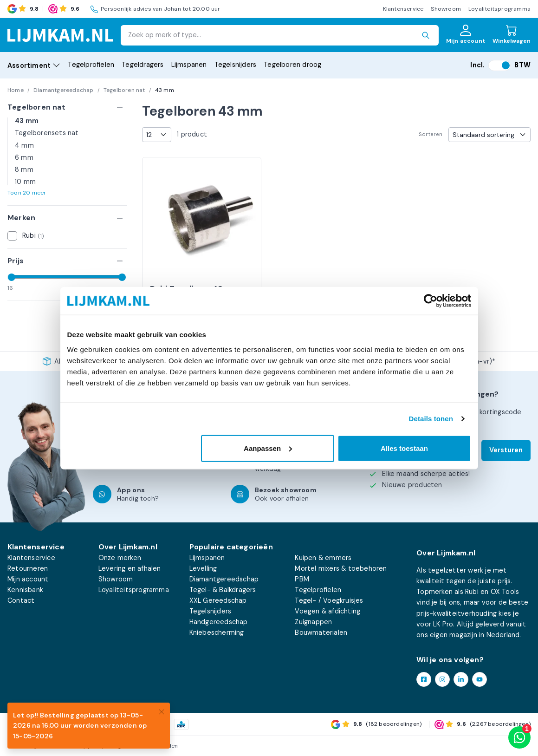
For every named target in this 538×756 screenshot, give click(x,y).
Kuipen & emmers (323, 558)
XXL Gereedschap (218, 600)
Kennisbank (25, 590)
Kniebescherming (217, 632)
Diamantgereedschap (64, 90)
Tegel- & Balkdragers (223, 590)
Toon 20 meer (27, 193)
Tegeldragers (143, 65)
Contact (21, 600)
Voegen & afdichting (327, 611)
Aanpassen (268, 448)
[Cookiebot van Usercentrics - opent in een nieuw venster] (431, 301)
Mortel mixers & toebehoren (341, 568)
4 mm (24, 145)
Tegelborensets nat (47, 133)
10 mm (25, 182)
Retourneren (28, 568)
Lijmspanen (189, 65)
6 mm (24, 157)
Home (16, 90)
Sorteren (431, 134)
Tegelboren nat (124, 90)
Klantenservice (403, 9)
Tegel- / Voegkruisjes (329, 600)
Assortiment (34, 65)
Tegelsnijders (236, 65)
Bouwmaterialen (321, 632)
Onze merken (120, 558)
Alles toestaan (404, 448)
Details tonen (431, 419)
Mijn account (28, 579)
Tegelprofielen (91, 65)
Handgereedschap (219, 622)
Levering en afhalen (130, 568)
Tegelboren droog (292, 65)
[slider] (12, 277)
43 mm (27, 121)
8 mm (24, 169)
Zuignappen (313, 622)
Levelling (203, 568)
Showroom (446, 9)
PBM (302, 579)
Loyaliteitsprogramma (499, 9)
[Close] (162, 711)
